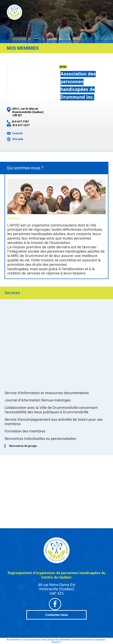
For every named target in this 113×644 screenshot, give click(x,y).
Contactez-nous (57, 615)
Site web (18, 139)
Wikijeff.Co (57, 642)
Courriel (17, 133)
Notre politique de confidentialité (56, 640)
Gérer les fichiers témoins (83, 640)
